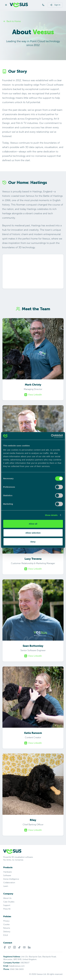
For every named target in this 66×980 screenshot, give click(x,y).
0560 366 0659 (17, 969)
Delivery (7, 932)
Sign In (55, 5)
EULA (6, 935)
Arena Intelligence (11, 879)
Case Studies (9, 902)
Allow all (33, 524)
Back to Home (12, 21)
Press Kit (7, 909)
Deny (33, 542)
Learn (6, 886)
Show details (51, 515)
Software (7, 875)
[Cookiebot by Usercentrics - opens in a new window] (51, 436)
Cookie (6, 924)
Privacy (6, 921)
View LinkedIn (33, 395)
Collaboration (9, 883)
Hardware (8, 872)
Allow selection (33, 533)
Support (7, 905)
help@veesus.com (17, 966)
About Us (7, 898)
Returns (7, 928)
